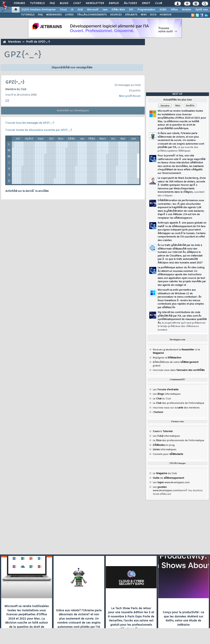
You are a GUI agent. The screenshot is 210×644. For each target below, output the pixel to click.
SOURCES (116, 15)
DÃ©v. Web (118, 10)
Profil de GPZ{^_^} (38, 42)
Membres (14, 42)
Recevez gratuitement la (174, 350)
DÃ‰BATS (131, 15)
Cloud (63, 10)
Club (158, 3)
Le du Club (165, 473)
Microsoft (93, 10)
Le (157, 399)
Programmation (146, 10)
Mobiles (187, 10)
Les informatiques (167, 394)
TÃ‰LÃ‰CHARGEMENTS (92, 15)
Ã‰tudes (130, 3)
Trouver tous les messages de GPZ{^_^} (30, 123)
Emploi (114, 3)
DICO (153, 15)
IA (72, 10)
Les (166, 390)
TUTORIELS (28, 15)
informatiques (165, 450)
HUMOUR (166, 15)
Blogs (64, 3)
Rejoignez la (167, 358)
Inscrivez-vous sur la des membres (176, 408)
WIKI (144, 15)
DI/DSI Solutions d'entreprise (39, 10)
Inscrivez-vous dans (179, 370)
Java (105, 10)
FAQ (52, 3)
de (168, 478)
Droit (146, 3)
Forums (19, 3)
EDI (131, 10)
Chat (77, 3)
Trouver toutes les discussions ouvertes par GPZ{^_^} (39, 130)
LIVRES (69, 15)
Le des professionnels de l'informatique (179, 403)
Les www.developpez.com (171, 483)
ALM (80, 10)
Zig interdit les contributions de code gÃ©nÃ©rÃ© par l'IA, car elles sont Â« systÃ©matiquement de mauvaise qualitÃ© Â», (182, 321)
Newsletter (95, 3)
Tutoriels (37, 3)
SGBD (163, 10)
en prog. (164, 445)
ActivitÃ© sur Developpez (73, 111)
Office (174, 10)
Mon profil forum (130, 96)
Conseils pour (168, 454)
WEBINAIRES (54, 15)
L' (158, 412)
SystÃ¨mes (202, 10)
